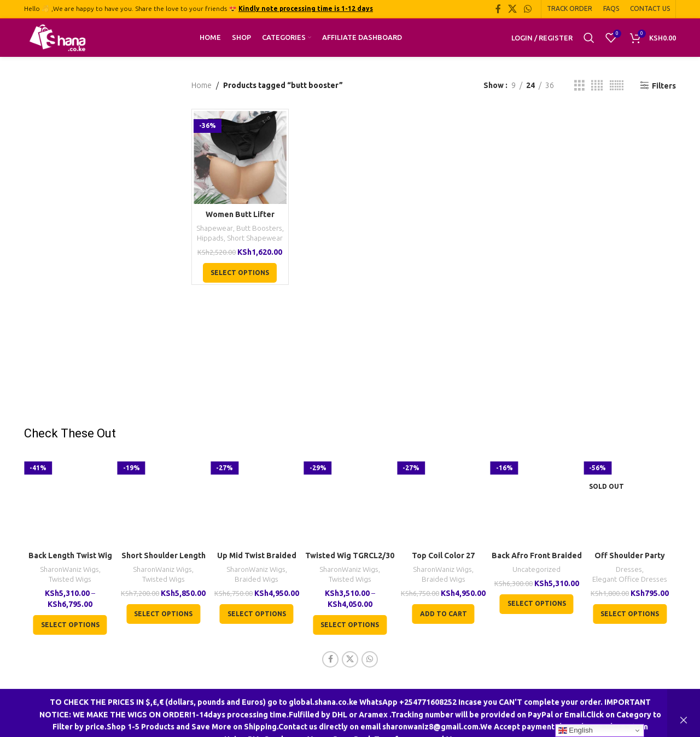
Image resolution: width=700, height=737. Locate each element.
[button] (444, 614)
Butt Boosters (259, 228)
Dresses (629, 569)
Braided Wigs (256, 579)
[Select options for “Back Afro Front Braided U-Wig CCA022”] (537, 604)
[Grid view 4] (597, 86)
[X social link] (512, 9)
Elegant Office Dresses (630, 579)
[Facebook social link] (498, 9)
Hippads (210, 238)
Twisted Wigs (70, 579)
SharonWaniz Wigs (69, 569)
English (576, 730)
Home (202, 85)
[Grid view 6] (617, 86)
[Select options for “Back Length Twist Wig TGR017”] (70, 625)
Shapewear (215, 228)
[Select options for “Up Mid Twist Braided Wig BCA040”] (257, 614)
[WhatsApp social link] (528, 9)
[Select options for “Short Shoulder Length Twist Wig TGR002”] (163, 614)
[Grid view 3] (579, 86)
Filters (664, 86)
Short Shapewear (255, 238)
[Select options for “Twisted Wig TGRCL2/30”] (350, 625)
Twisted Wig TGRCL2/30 (350, 555)
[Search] (589, 38)
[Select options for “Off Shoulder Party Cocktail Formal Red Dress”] (630, 614)
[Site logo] (57, 37)
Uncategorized (536, 569)
